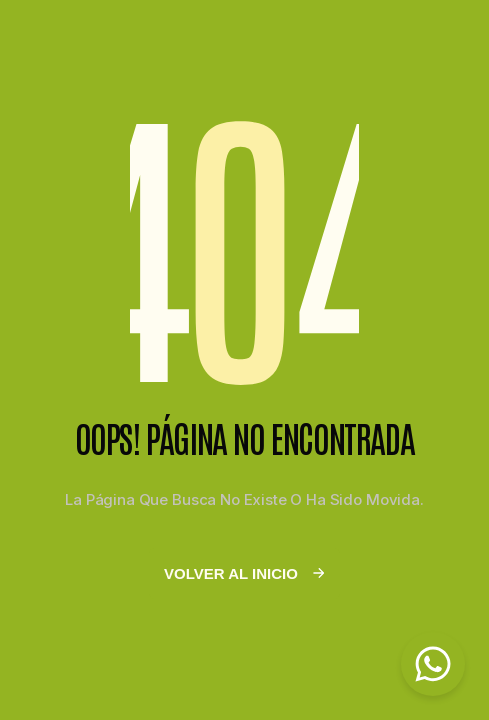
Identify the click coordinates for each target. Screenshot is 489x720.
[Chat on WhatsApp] (433, 664)
